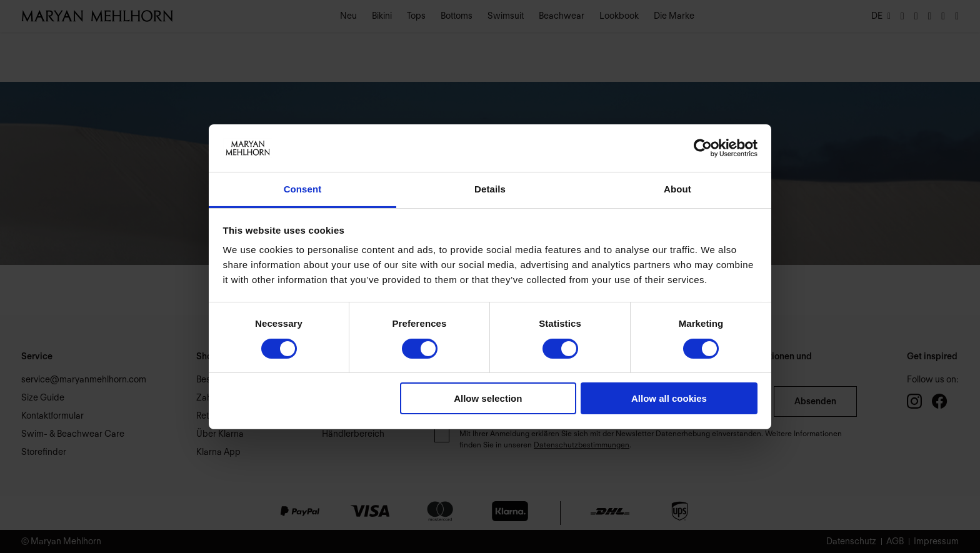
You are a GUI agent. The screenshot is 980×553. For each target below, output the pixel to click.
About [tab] (677, 189)
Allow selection (488, 398)
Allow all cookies (669, 398)
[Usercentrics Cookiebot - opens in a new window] (703, 148)
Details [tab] (490, 189)
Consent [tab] (303, 189)
